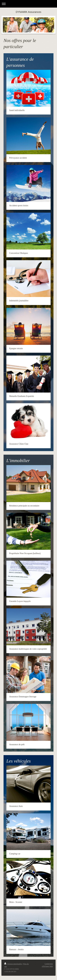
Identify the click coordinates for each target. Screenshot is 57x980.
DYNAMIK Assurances (28, 12)
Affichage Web (47, 966)
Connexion (49, 964)
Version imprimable (13, 964)
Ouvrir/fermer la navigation (28, 4)
